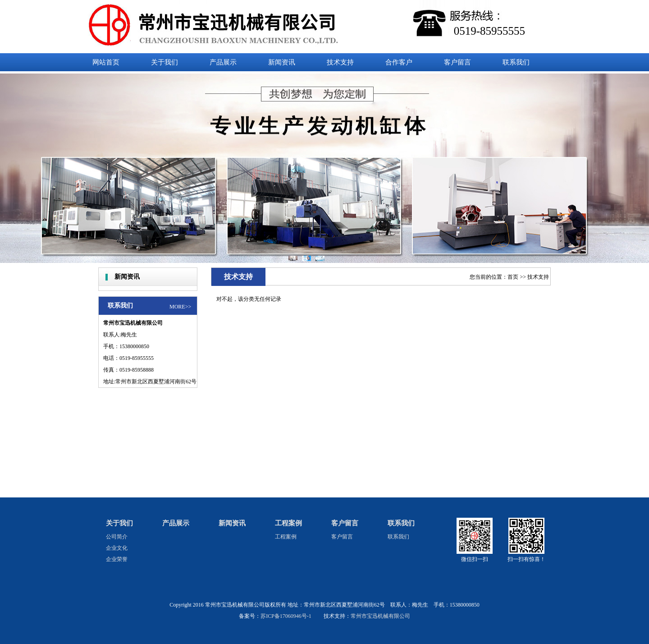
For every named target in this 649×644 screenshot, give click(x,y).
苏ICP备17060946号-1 (286, 616)
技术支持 (538, 277)
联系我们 (401, 523)
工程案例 (288, 523)
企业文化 (117, 548)
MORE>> (180, 307)
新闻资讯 (232, 523)
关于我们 (119, 523)
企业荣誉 (117, 559)
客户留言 (345, 523)
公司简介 (117, 537)
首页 (513, 277)
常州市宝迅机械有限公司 (380, 616)
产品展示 (176, 523)
